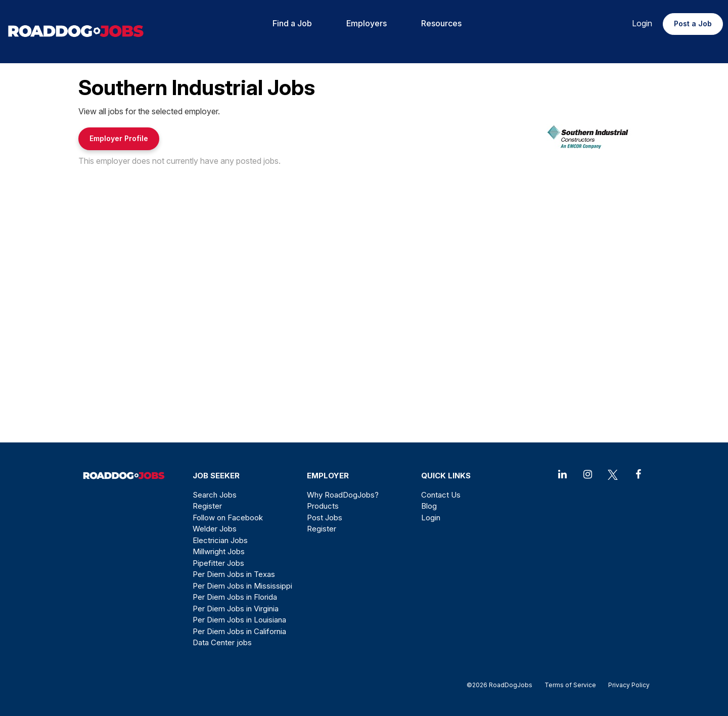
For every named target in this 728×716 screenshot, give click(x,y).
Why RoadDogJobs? (343, 495)
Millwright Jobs (219, 551)
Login (642, 23)
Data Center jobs (222, 642)
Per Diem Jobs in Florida (235, 597)
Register (207, 506)
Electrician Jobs (220, 540)
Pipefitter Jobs (218, 563)
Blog (429, 506)
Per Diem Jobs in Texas (234, 574)
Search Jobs (215, 495)
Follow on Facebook (228, 518)
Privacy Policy (626, 685)
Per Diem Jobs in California (239, 631)
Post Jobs (325, 518)
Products (323, 506)
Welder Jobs (215, 529)
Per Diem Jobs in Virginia (236, 609)
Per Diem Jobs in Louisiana (239, 620)
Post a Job (693, 24)
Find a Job (292, 23)
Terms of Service (570, 685)
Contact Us (441, 495)
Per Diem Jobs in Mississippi (242, 586)
